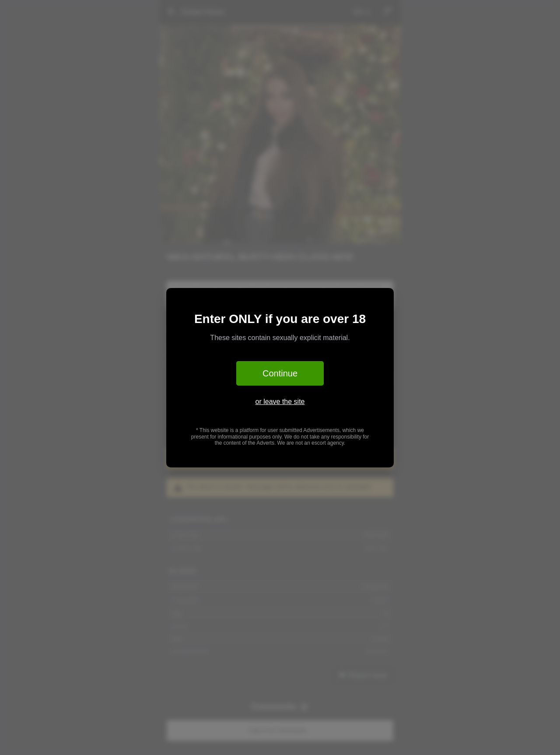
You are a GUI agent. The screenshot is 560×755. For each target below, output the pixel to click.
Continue (280, 373)
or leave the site (280, 402)
